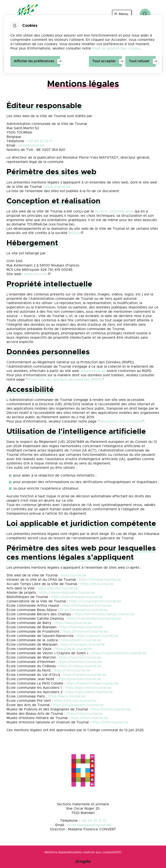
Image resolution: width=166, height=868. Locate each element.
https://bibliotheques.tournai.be (77, 597)
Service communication (114, 211)
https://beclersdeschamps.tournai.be (104, 614)
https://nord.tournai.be (72, 670)
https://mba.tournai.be (84, 714)
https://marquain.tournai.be (83, 645)
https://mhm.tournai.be (89, 718)
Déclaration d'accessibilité (121, 421)
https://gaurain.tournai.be (97, 636)
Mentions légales (56, 852)
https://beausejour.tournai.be (84, 610)
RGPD (117, 852)
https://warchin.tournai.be (80, 657)
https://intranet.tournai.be (100, 580)
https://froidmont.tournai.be (85, 632)
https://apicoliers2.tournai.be (89, 692)
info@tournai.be (31, 145)
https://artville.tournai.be (58, 588)
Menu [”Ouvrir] (123, 14)
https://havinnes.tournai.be (80, 662)
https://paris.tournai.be (67, 696)
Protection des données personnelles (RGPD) (65, 380)
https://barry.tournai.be (73, 623)
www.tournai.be (58, 187)
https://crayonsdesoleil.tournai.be (119, 653)
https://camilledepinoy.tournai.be (94, 619)
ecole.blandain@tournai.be (89, 825)
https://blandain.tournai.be (81, 627)
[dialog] (83, 44)
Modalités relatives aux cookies (91, 852)
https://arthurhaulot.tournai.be (87, 606)
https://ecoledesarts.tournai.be (78, 705)
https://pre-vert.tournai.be (75, 701)
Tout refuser (139, 61)
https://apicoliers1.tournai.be (88, 688)
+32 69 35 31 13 (93, 821)
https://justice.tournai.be (81, 640)
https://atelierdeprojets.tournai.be (67, 593)
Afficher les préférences (34, 61)
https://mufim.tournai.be (111, 709)
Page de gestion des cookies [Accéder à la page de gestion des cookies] (116, 48)
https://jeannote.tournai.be (79, 679)
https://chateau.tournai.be (80, 666)
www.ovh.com (36, 274)
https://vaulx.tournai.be (74, 649)
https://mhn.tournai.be (110, 722)
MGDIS (74, 233)
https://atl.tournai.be (97, 584)
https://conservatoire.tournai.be (95, 601)
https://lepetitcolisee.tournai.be (92, 683)
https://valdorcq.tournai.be (85, 675)
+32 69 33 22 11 (40, 141)
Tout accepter (104, 61)
